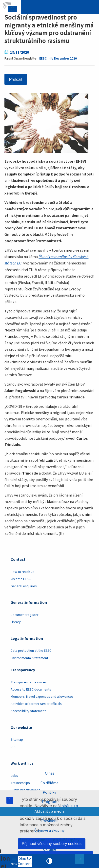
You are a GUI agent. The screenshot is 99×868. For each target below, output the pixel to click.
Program (50, 802)
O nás (50, 773)
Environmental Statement (29, 658)
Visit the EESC (21, 579)
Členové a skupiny (49, 830)
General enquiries (24, 586)
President (50, 821)
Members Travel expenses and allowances (42, 696)
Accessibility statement (28, 711)
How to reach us (22, 571)
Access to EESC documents (31, 689)
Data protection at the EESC (31, 651)
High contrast (49, 861)
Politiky (49, 792)
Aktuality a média (49, 811)
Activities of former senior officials (36, 703)
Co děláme (49, 783)
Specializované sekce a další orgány (49, 840)
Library (16, 622)
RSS (14, 747)
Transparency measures (29, 682)
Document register (25, 614)
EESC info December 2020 (58, 59)
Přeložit (16, 79)
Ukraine (50, 849)
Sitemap (17, 739)
